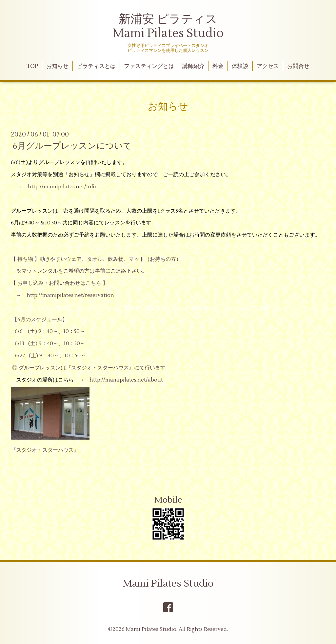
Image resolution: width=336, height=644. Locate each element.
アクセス (268, 66)
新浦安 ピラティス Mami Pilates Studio (168, 26)
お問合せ (298, 66)
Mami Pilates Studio (168, 583)
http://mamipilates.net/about (126, 380)
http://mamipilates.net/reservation (70, 295)
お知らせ (57, 66)
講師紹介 (193, 66)
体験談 (240, 66)
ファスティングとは (149, 66)
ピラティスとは (96, 66)
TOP (32, 66)
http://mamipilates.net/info (62, 187)
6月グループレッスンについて (72, 146)
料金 (218, 66)
